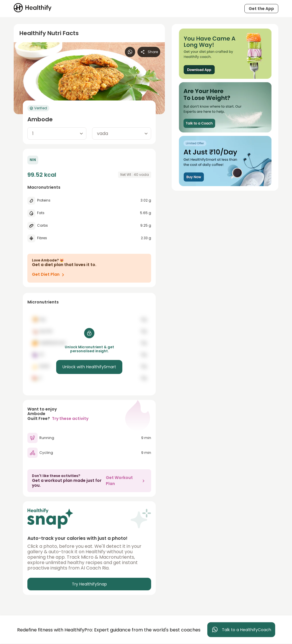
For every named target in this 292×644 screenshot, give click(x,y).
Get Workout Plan (126, 481)
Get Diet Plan (49, 275)
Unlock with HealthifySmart (89, 367)
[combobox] (57, 133)
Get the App (261, 9)
